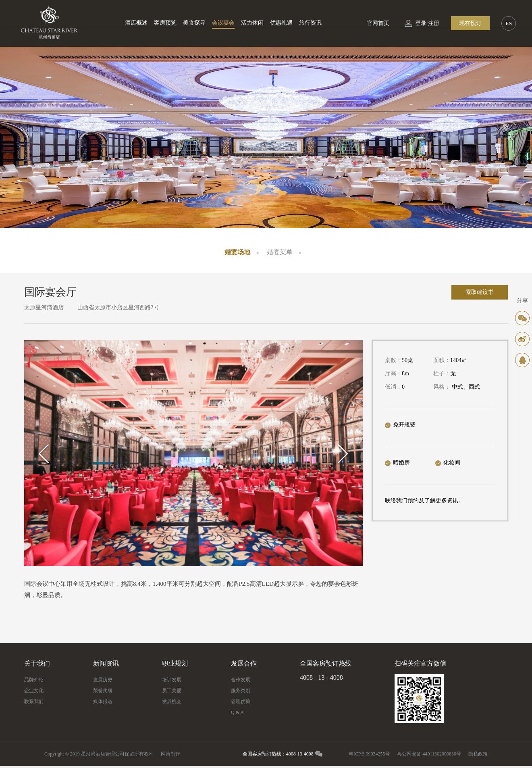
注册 (434, 23)
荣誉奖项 (103, 691)
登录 (421, 23)
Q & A (237, 712)
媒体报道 (103, 701)
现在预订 (470, 23)
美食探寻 (194, 23)
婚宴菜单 (280, 252)
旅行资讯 (310, 23)
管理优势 (241, 701)
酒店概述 (136, 23)
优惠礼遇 (281, 23)
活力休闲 (252, 23)
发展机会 (172, 701)
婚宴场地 (237, 252)
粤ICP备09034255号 (369, 754)
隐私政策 (478, 754)
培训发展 (172, 680)
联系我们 (34, 701)
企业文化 (34, 691)
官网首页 (378, 23)
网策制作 (170, 754)
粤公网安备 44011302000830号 (429, 754)
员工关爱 (172, 691)
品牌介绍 (34, 680)
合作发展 (241, 680)
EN (509, 23)
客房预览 (165, 23)
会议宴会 (223, 23)
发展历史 (103, 680)
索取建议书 (480, 292)
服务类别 (241, 691)
